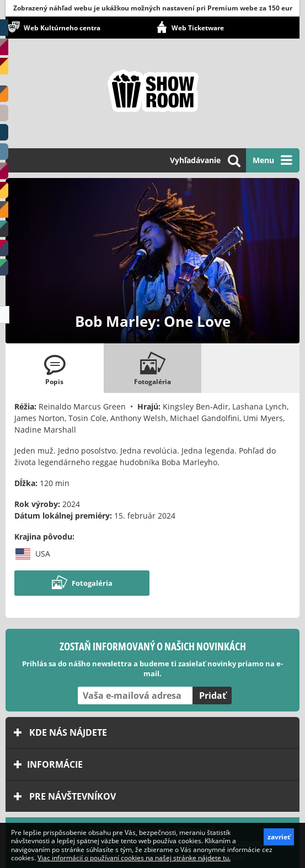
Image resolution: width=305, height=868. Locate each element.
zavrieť (279, 837)
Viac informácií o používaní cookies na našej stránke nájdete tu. (134, 858)
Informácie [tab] (48, 764)
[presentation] (55, 368)
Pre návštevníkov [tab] (65, 796)
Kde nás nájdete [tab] (60, 732)
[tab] (55, 368)
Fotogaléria (82, 583)
